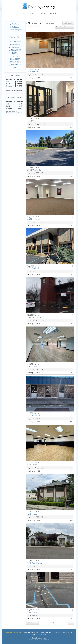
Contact (24, 14)
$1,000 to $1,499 (15, 47)
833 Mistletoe (34, 219)
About (32, 14)
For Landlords (67, 632)
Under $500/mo (15, 42)
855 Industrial (34, 416)
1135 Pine (31, 121)
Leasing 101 (41, 14)
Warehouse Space (15, 30)
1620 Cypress (33, 612)
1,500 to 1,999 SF (15, 65)
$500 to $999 (15, 44)
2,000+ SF (15, 68)
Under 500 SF (15, 56)
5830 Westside (34, 170)
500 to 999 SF (15, 59)
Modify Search (68, 23)
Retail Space (15, 27)
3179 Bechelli (33, 268)
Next (71, 623)
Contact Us (36, 634)
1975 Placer (32, 514)
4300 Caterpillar (35, 367)
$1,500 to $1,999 (15, 50)
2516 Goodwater (35, 563)
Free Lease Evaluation (13, 632)
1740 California (34, 317)
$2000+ (15, 53)
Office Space (15, 24)
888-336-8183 (45, 640)
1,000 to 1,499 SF (15, 62)
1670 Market (33, 72)
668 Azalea (32, 465)
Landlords (53, 14)
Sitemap (44, 634)
